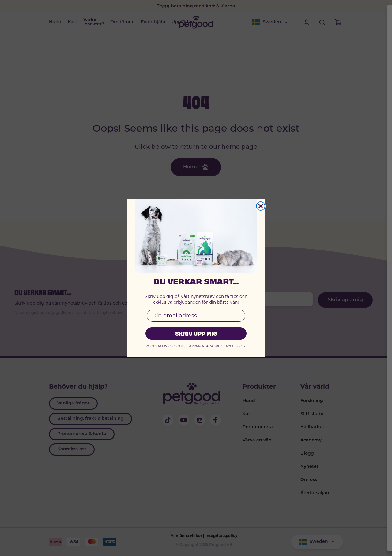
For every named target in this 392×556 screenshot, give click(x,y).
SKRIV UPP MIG (196, 333)
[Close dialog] (261, 206)
